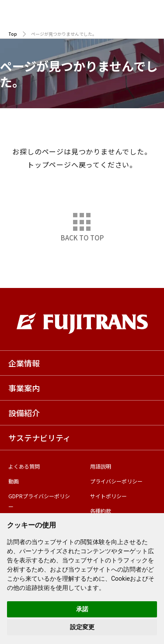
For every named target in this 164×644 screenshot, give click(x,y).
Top (13, 34)
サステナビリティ (40, 438)
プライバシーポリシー (116, 481)
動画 (14, 481)
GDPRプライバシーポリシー (39, 501)
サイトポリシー (108, 496)
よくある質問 (24, 466)
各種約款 (101, 511)
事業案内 (24, 388)
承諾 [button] (82, 609)
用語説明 (101, 466)
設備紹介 (24, 413)
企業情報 (24, 363)
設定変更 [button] (82, 627)
